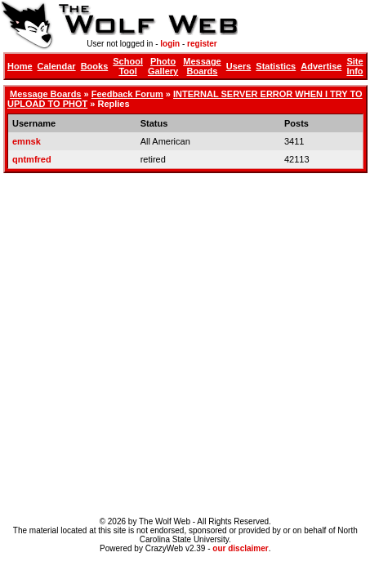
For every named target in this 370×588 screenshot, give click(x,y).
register (202, 44)
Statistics (276, 66)
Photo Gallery (163, 66)
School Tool (128, 66)
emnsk (27, 141)
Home (20, 66)
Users (239, 66)
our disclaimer (240, 548)
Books (95, 66)
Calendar (57, 66)
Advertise (321, 66)
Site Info (354, 66)
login (170, 44)
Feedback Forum (127, 94)
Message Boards (202, 66)
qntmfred (32, 159)
